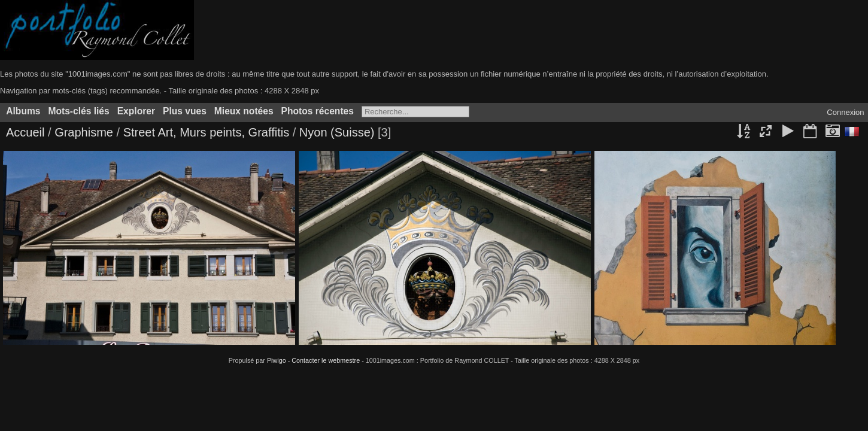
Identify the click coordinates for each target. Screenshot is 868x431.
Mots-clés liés (78, 111)
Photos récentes (318, 111)
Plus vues (185, 111)
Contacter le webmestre (326, 360)
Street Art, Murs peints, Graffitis (207, 132)
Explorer (136, 111)
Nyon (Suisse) (337, 132)
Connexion (845, 112)
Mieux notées (244, 111)
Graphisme (85, 132)
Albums (23, 111)
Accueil (25, 132)
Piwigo (277, 360)
